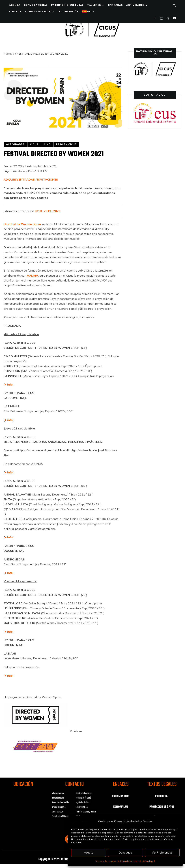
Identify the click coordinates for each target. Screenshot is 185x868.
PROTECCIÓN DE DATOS (162, 807)
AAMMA (33, 276)
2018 (38, 211)
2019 (48, 211)
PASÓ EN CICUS (66, 144)
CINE (47, 144)
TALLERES (94, 5)
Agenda (15, 5)
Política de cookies (106, 861)
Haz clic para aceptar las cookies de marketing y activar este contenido (23, 806)
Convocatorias (36, 5)
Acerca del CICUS (38, 11)
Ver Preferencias (162, 853)
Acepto (89, 853)
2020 (57, 211)
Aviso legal (149, 861)
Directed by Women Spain (22, 224)
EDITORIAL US (121, 807)
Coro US (15, 11)
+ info (9, 420)
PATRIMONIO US (121, 796)
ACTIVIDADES (135, 5)
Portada (9, 54)
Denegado (125, 853)
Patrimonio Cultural (67, 5)
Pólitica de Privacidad (129, 861)
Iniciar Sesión (68, 11)
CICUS (34, 144)
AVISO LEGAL (162, 796)
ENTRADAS (115, 5)
